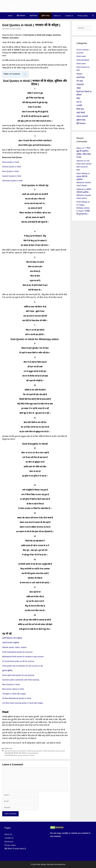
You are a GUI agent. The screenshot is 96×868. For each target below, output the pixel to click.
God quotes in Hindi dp (25, 751)
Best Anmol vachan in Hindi (13, 689)
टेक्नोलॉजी (80, 85)
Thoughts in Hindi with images (14, 694)
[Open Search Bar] (93, 16)
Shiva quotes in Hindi (11, 162)
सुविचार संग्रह (45, 16)
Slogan (79, 74)
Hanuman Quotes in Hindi (12, 181)
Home (10, 16)
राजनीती (79, 106)
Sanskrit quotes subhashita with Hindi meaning (21, 680)
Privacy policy (83, 16)
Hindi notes (81, 56)
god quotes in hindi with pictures (45, 751)
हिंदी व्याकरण (21, 16)
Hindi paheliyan (83, 60)
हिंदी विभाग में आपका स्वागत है (15, 849)
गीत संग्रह (80, 81)
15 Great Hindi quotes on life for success (18, 661)
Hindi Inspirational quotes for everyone (17, 652)
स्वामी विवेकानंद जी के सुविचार (12, 638)
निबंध (78, 98)
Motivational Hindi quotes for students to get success (23, 657)
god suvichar (61, 751)
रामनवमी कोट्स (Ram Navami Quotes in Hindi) (20, 755)
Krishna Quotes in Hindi (12, 167)
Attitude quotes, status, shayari (14, 647)
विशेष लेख (80, 109)
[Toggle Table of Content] (24, 74)
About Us (57, 16)
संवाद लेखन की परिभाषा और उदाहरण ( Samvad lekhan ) (22, 753)
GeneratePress (60, 864)
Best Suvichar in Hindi (11, 684)
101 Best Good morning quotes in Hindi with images (23, 703)
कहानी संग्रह (33, 16)
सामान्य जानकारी (82, 116)
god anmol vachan (11, 751)
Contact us (69, 16)
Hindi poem (81, 64)
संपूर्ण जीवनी (81, 113)
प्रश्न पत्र (79, 102)
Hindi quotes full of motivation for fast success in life (23, 666)
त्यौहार (79, 88)
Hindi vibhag (13, 6)
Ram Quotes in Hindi (10, 171)
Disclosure (9, 842)
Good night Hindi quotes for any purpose (18, 675)
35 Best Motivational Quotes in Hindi (17, 698)
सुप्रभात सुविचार (7, 671)
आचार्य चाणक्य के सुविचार (11, 643)
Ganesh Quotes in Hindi (12, 176)
